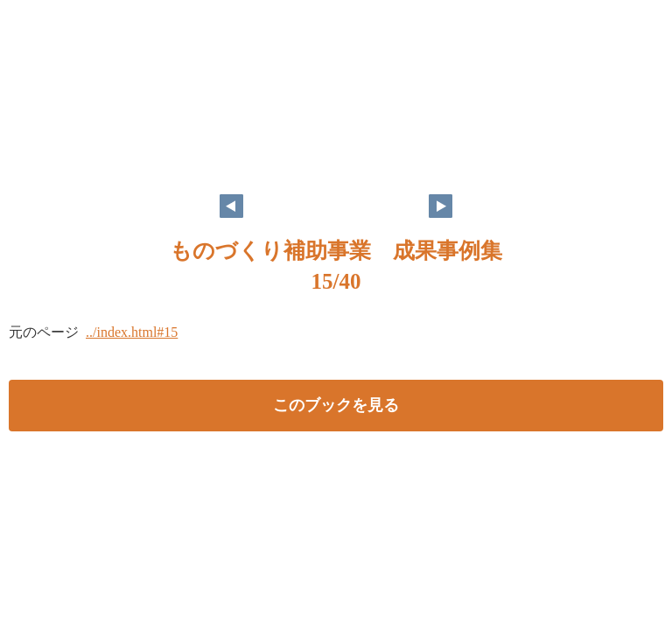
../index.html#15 (132, 332)
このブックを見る (336, 405)
